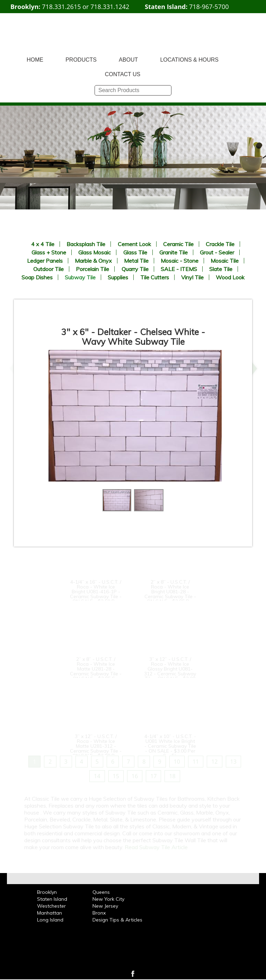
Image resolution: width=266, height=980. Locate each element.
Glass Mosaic (95, 252)
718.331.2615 (61, 7)
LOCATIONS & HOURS (189, 60)
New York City (108, 899)
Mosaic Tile (225, 261)
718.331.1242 (110, 7)
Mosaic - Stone (180, 261)
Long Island (50, 920)
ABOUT (128, 60)
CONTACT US (123, 74)
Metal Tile (136, 261)
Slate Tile (221, 269)
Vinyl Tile (192, 277)
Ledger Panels (45, 261)
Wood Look (230, 277)
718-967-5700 (209, 7)
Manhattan (50, 913)
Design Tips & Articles (117, 920)
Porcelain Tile (92, 269)
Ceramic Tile (178, 244)
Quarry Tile (135, 269)
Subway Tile (80, 277)
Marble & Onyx (93, 261)
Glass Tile (135, 252)
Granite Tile (174, 252)
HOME (35, 60)
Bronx (99, 913)
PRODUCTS (81, 60)
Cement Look (134, 244)
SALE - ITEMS (179, 269)
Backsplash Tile (86, 244)
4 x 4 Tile (43, 244)
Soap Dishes (37, 277)
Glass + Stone (49, 252)
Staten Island (52, 899)
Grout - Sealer (217, 252)
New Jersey (105, 906)
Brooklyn (47, 892)
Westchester (51, 906)
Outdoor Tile (48, 269)
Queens (101, 892)
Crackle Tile (220, 244)
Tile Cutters (155, 277)
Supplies (118, 277)
